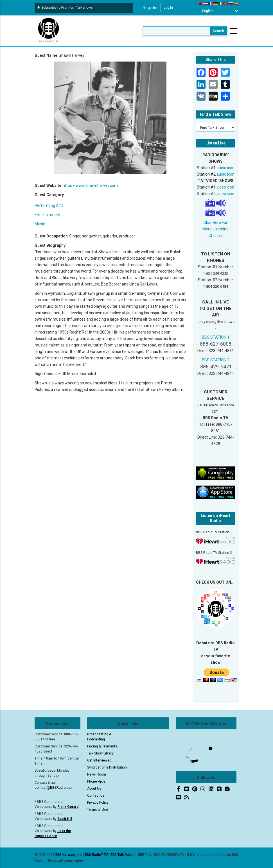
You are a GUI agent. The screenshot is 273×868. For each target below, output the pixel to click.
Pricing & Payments (102, 746)
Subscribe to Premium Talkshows (65, 8)
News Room (97, 774)
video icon (225, 187)
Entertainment (48, 215)
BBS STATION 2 (216, 360)
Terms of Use (98, 810)
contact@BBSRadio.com (54, 788)
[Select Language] (218, 11)
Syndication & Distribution (107, 767)
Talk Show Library (100, 753)
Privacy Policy (98, 803)
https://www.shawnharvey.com (90, 185)
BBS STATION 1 (216, 337)
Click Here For (216, 223)
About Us (94, 788)
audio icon (225, 168)
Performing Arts (49, 205)
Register (150, 8)
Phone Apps (96, 781)
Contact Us (96, 796)
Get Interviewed (99, 760)
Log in (168, 8)
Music (40, 224)
